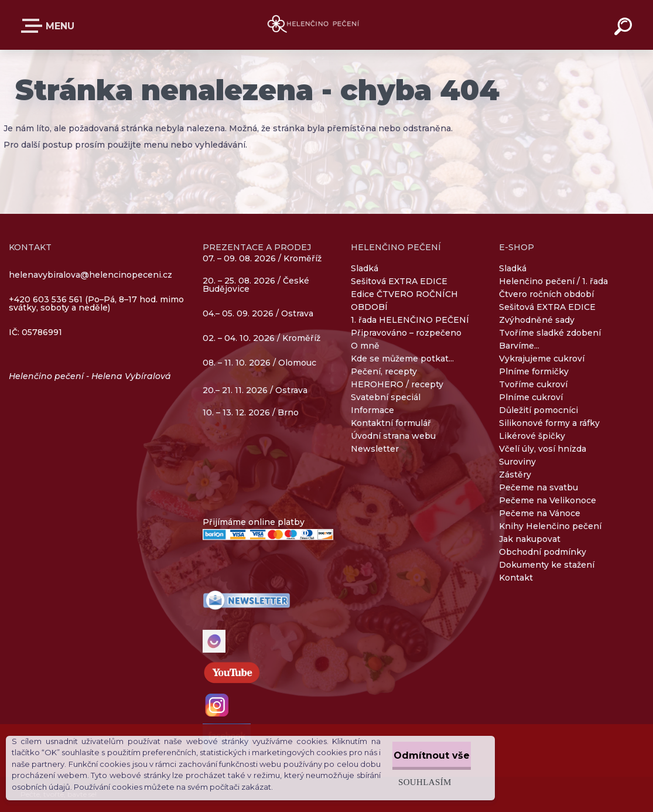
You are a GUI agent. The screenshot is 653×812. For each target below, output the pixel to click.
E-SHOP (34, 26)
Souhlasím (399, 779)
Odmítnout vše (419, 753)
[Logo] (326, 25)
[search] (625, 28)
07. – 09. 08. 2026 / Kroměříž (262, 258)
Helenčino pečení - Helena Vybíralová (90, 376)
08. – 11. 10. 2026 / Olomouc (259, 363)
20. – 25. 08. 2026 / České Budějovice (256, 285)
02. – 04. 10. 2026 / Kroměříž (261, 339)
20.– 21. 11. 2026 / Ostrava (255, 390)
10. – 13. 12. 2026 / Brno (251, 412)
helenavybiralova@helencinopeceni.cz (90, 275)
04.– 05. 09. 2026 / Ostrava (258, 314)
